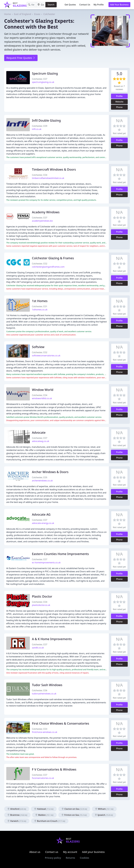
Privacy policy (53, 858)
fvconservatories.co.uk (43, 778)
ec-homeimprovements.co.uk (46, 563)
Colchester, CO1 (40, 306)
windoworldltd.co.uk (42, 398)
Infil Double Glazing (46, 120)
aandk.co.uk (38, 648)
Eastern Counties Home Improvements (60, 554)
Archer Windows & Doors (50, 472)
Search (51, 5)
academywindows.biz (42, 221)
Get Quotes (70, 5)
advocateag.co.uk (41, 441)
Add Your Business (119, 5)
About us (35, 852)
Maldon (44, 815)
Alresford (17, 809)
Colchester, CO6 (40, 690)
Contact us (52, 852)
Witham (104, 809)
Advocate (39, 432)
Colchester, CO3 (40, 729)
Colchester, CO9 (40, 126)
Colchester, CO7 (40, 79)
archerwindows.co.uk (42, 481)
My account (70, 852)
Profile (119, 96)
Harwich (17, 821)
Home (8, 14)
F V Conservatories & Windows (54, 769)
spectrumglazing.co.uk (43, 82)
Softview (38, 347)
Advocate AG (41, 514)
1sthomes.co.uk (40, 310)
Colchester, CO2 (40, 264)
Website (119, 102)
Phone (119, 107)
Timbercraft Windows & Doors (54, 169)
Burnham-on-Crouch (50, 821)
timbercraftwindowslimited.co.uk (48, 178)
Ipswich (104, 815)
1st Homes (40, 301)
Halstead (44, 809)
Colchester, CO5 (40, 477)
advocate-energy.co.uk (43, 523)
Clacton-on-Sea (74, 809)
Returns (70, 858)
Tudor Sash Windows (47, 685)
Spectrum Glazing (45, 73)
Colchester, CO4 (40, 175)
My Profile (99, 5)
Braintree (17, 815)
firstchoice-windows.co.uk (45, 732)
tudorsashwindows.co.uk (44, 694)
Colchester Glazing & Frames (53, 258)
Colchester (49, 14)
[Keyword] (31, 5)
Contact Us (85, 5)
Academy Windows (46, 212)
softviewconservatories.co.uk (46, 356)
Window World (43, 390)
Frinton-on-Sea (74, 815)
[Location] (41, 5)
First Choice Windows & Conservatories (61, 723)
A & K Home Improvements (52, 639)
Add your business (93, 852)
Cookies (84, 858)
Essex (37, 14)
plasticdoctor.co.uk (41, 605)
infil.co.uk (37, 129)
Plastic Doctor (42, 596)
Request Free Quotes (21, 58)
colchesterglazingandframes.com (48, 267)
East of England (23, 14)
